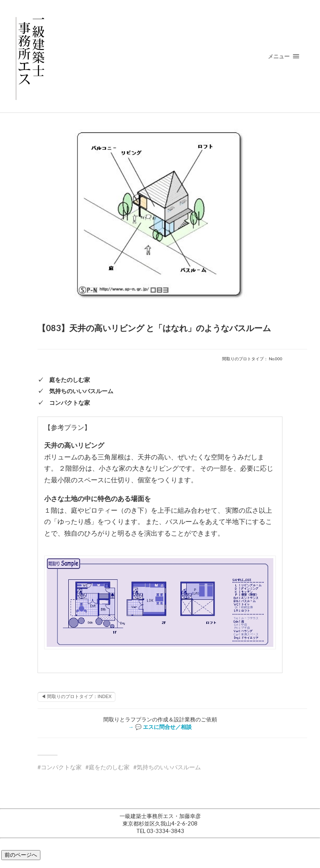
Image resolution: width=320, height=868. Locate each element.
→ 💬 (160, 727)
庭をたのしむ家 (109, 767)
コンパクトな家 (61, 767)
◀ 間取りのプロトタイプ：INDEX (76, 696)
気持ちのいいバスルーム (169, 767)
